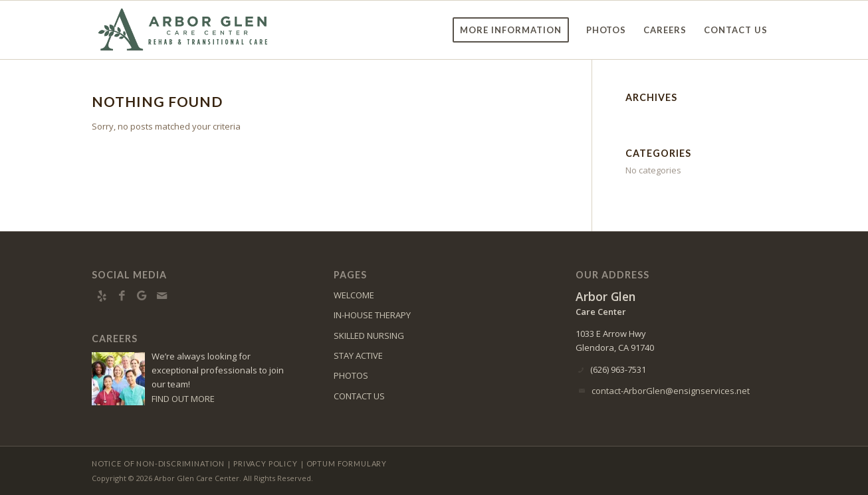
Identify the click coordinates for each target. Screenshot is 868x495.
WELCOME (354, 295)
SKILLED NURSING (369, 336)
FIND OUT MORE (183, 399)
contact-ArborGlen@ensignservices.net (671, 391)
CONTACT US (359, 396)
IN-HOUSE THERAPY (372, 315)
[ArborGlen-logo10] (184, 30)
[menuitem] (511, 30)
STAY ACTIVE (358, 355)
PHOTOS (351, 375)
